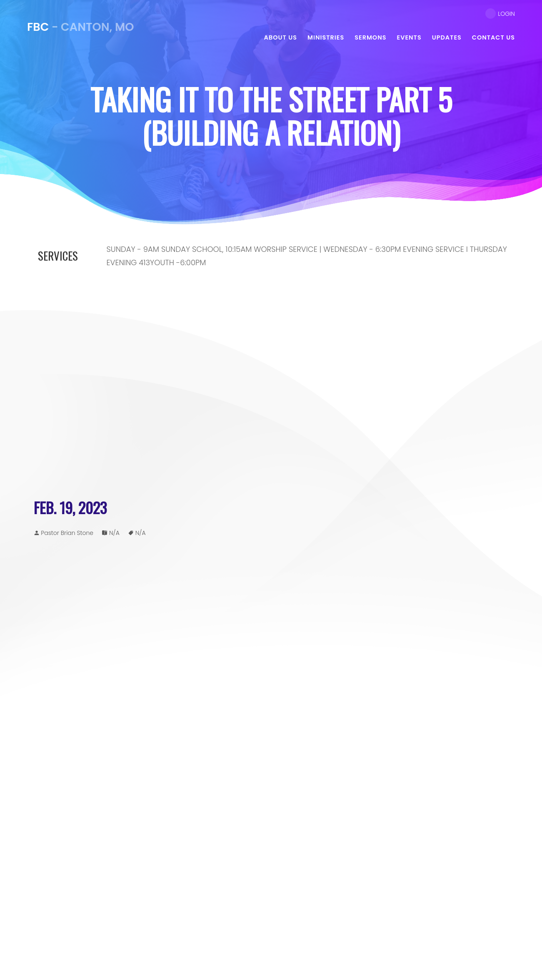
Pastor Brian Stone (67, 533)
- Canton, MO (80, 27)
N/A (114, 533)
